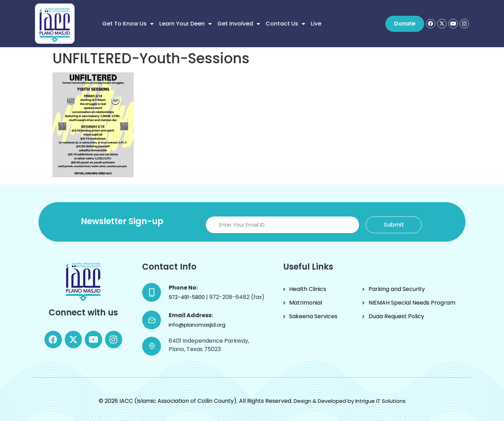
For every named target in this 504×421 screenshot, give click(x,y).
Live (316, 24)
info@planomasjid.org (197, 325)
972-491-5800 (187, 297)
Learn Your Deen (185, 24)
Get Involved (239, 24)
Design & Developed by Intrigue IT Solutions (350, 401)
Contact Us (285, 24)
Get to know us (128, 24)
